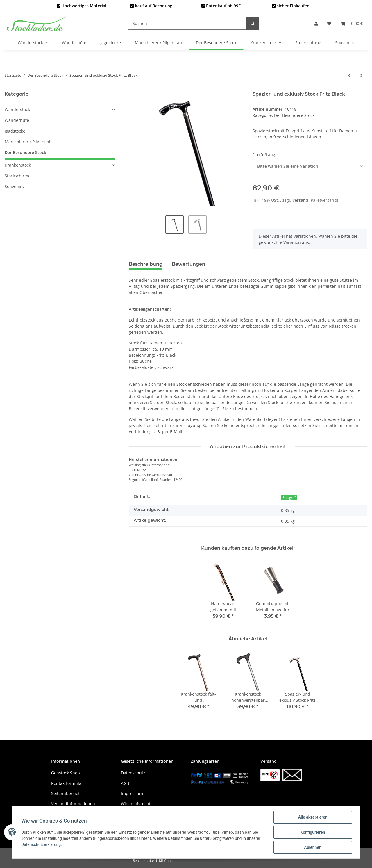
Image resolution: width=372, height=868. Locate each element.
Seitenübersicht (67, 793)
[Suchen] (187, 23)
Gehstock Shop (66, 773)
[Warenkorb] (352, 23)
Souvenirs (14, 186)
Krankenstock (18, 165)
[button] (316, 23)
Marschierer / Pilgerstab (28, 142)
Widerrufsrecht (136, 804)
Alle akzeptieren (313, 817)
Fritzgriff (289, 498)
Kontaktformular (67, 783)
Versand (301, 200)
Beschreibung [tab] (146, 264)
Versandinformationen (73, 804)
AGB (125, 783)
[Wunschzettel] (329, 23)
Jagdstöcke (15, 131)
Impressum (132, 793)
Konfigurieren (313, 832)
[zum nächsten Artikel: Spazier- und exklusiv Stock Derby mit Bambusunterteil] (361, 75)
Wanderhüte (17, 120)
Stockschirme (18, 176)
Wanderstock (17, 109)
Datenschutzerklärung (41, 844)
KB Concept (168, 861)
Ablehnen (313, 847)
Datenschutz (133, 773)
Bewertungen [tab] (188, 264)
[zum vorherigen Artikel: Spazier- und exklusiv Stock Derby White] (349, 75)
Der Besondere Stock (294, 115)
